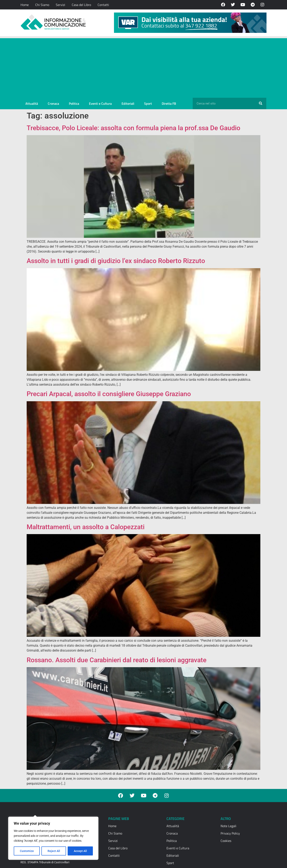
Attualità (32, 103)
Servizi (60, 5)
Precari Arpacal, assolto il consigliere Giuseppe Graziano (109, 394)
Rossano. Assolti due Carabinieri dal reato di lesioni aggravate (117, 660)
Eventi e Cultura (100, 103)
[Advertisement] (143, 67)
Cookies (226, 841)
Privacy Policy (230, 833)
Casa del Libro (81, 5)
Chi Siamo (42, 5)
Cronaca (53, 103)
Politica (74, 103)
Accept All (80, 851)
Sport (148, 103)
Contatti (103, 5)
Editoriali (128, 103)
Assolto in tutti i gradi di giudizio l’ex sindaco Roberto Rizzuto (116, 261)
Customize (27, 851)
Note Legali (228, 826)
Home (25, 5)
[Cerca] (261, 103)
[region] (53, 838)
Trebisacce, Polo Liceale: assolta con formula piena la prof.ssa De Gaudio (133, 128)
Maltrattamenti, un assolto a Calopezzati (86, 527)
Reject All (54, 851)
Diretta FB (169, 103)
